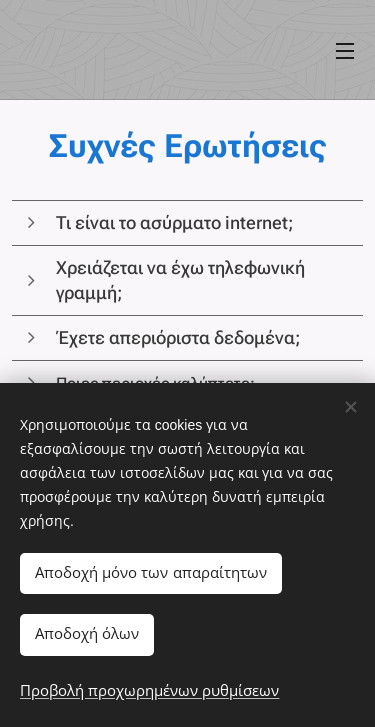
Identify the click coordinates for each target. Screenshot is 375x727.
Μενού (345, 51)
